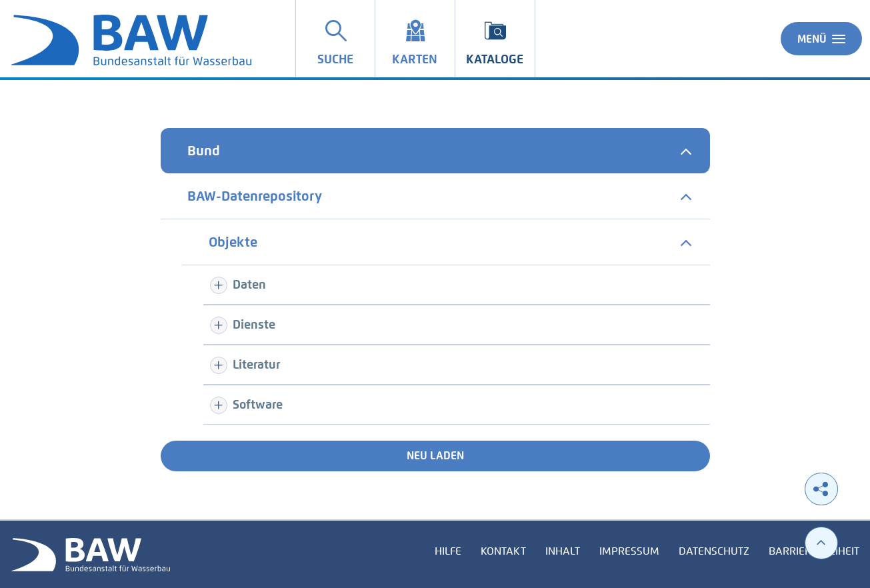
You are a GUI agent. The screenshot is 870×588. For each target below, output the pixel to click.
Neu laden (435, 456)
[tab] (435, 151)
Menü (821, 39)
